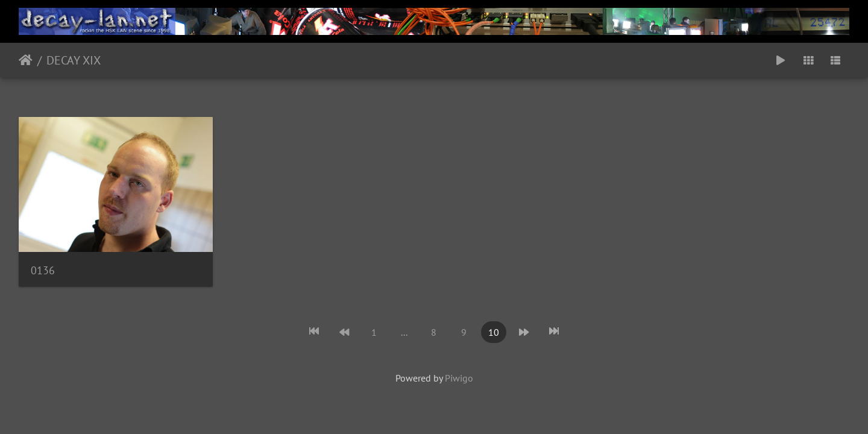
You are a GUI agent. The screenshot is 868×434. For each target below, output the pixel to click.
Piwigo (459, 378)
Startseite (26, 60)
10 (494, 332)
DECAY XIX (74, 60)
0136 (43, 270)
